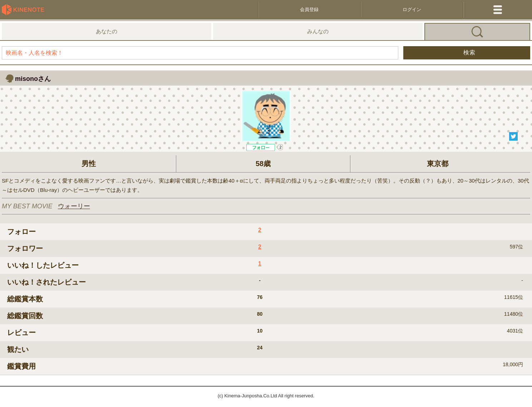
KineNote (25, 10)
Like (261, 147)
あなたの (107, 31)
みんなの (318, 31)
